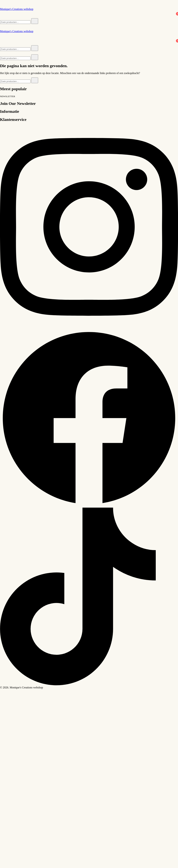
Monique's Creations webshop (17, 9)
